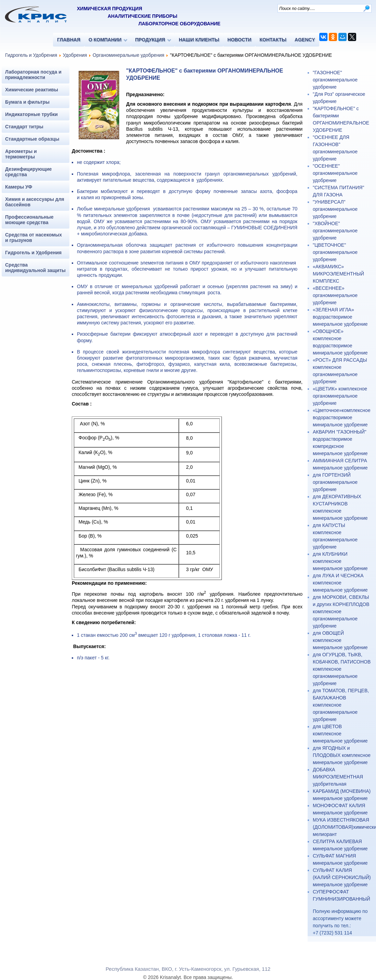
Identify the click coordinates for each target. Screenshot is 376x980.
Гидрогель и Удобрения (31, 55)
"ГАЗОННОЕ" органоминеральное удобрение (335, 80)
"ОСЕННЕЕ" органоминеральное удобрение (335, 173)
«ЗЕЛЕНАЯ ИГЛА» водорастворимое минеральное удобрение (340, 317)
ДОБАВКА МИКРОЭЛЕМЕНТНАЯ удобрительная (338, 777)
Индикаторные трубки (31, 114)
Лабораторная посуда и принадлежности (33, 75)
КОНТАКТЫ (273, 40)
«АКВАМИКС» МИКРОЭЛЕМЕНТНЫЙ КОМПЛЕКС (338, 274)
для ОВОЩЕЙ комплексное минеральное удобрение (340, 640)
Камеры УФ (19, 187)
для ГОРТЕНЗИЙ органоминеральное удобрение (335, 482)
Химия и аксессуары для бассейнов (35, 202)
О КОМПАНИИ (105, 40)
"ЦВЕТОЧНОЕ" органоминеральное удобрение (335, 252)
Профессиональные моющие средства (29, 220)
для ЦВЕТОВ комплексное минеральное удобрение (340, 734)
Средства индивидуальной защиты (35, 268)
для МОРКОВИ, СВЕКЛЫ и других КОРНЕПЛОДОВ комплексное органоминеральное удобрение (341, 611)
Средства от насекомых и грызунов (33, 237)
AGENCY (305, 40)
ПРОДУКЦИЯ (150, 40)
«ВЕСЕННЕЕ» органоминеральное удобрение (335, 295)
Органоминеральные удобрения (128, 55)
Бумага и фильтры (27, 102)
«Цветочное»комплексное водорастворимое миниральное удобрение (342, 417)
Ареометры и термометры (21, 154)
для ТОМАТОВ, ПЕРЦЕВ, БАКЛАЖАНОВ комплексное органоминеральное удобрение (341, 705)
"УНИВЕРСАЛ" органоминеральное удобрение (335, 209)
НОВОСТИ (239, 40)
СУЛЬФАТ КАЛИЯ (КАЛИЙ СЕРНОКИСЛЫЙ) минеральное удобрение (342, 877)
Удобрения (75, 55)
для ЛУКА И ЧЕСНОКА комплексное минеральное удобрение (340, 583)
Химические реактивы (32, 90)
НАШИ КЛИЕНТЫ (199, 40)
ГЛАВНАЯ (69, 40)
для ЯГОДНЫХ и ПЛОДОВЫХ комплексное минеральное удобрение (342, 755)
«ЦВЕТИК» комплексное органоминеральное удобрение (340, 396)
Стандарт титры (24, 127)
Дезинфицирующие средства (28, 172)
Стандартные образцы (32, 139)
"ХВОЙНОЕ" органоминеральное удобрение (335, 231)
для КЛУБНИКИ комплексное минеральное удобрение (340, 561)
